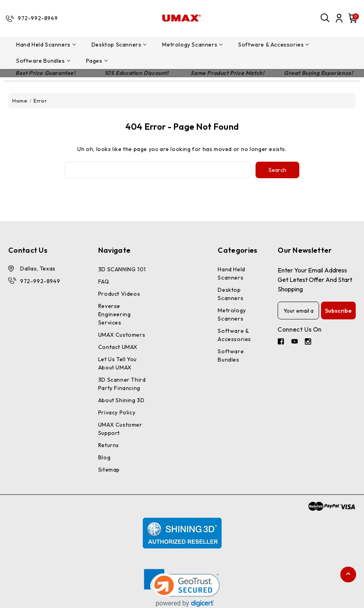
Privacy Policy (117, 412)
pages (97, 61)
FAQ (104, 282)
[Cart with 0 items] (352, 18)
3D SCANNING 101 (122, 269)
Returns (109, 445)
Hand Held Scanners (46, 45)
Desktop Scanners (119, 45)
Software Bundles (43, 61)
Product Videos (119, 294)
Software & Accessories (273, 45)
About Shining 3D (121, 400)
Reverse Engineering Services (115, 314)
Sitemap (109, 470)
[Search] (325, 18)
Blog (104, 457)
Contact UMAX (118, 347)
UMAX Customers (122, 335)
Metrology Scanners (192, 45)
